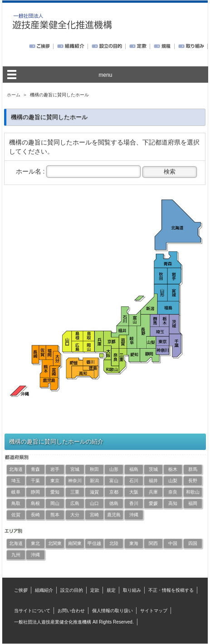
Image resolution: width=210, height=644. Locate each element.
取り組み (132, 590)
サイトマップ (154, 611)
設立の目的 (72, 590)
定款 (95, 590)
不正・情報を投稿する (171, 590)
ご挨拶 (21, 590)
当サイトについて (32, 611)
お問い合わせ (71, 611)
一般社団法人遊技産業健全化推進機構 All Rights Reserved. (74, 622)
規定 (111, 590)
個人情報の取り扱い (112, 611)
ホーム (14, 95)
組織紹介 (44, 590)
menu (105, 75)
